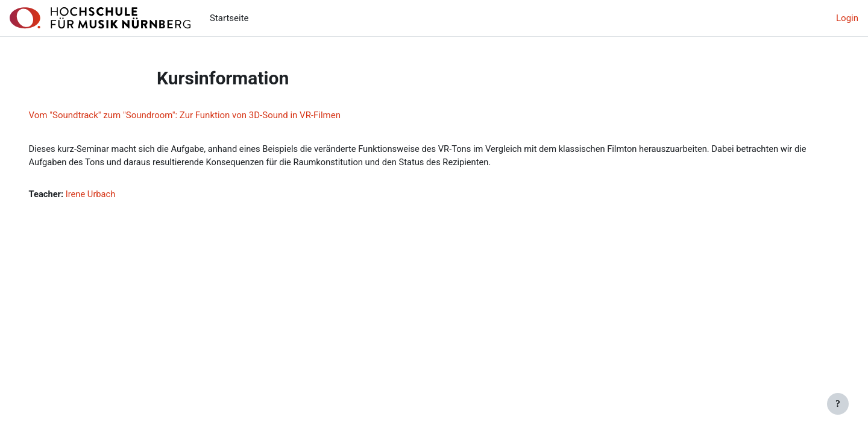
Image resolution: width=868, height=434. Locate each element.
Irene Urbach (109, 195)
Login (847, 18)
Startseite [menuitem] (229, 18)
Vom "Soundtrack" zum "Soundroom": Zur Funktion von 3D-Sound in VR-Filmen (202, 115)
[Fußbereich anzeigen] (838, 404)
